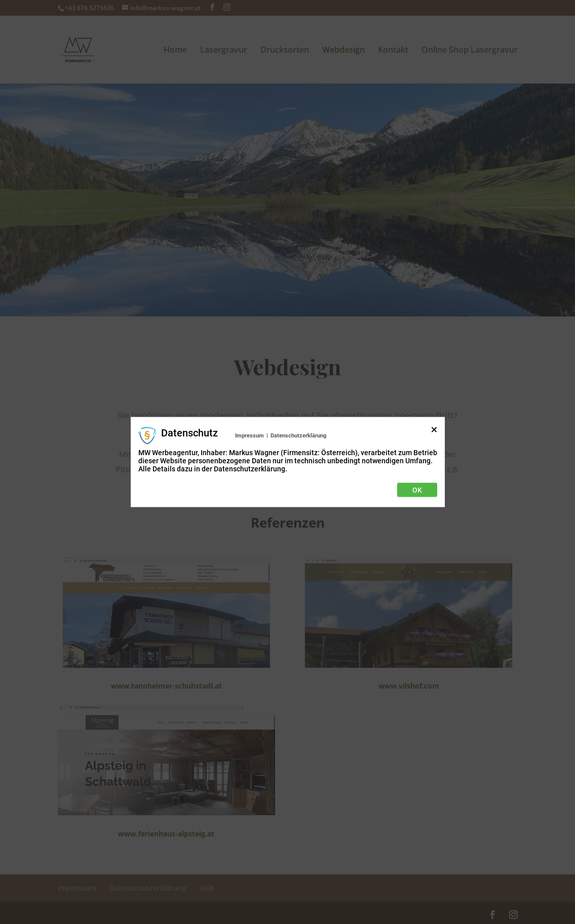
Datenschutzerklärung (298, 435)
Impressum (250, 435)
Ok (417, 490)
